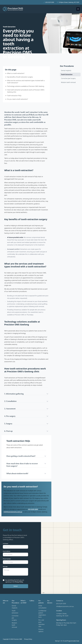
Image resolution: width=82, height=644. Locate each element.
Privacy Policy (19, 582)
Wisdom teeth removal (14, 625)
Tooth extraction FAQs (14, 96)
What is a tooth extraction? (16, 73)
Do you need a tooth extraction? (18, 99)
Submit (16, 586)
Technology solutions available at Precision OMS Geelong (26, 86)
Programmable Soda (73, 641)
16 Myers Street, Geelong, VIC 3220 (69, 2)
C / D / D (62, 641)
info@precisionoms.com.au (13, 512)
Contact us (60, 601)
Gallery (32, 601)
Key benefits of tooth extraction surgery (20, 77)
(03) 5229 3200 (50, 2)
